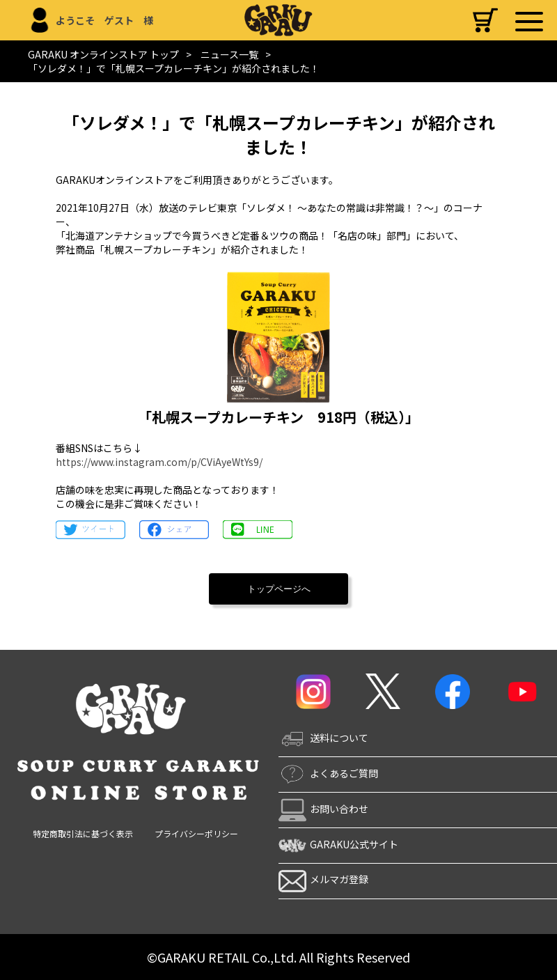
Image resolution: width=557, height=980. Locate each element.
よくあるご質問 (328, 773)
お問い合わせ (323, 809)
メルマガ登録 (323, 879)
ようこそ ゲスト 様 (104, 20)
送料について (323, 738)
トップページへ (279, 589)
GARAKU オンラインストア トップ (103, 54)
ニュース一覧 (229, 54)
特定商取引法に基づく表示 (83, 833)
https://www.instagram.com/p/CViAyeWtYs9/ (159, 462)
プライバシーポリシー (196, 833)
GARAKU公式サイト (338, 844)
